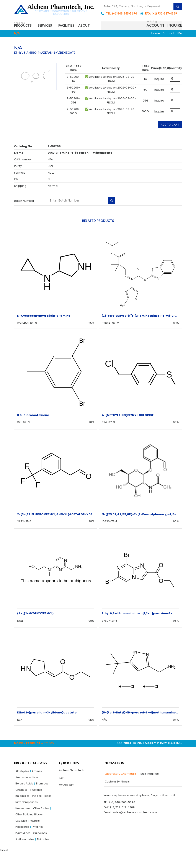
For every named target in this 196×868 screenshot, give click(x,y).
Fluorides (38, 801)
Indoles (39, 808)
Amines (39, 781)
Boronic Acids (25, 795)
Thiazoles (45, 855)
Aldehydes (23, 781)
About (23, 35)
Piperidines (23, 841)
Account (156, 30)
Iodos (19, 815)
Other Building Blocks (30, 828)
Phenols (37, 835)
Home (156, 43)
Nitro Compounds (39, 815)
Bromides (44, 795)
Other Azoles (44, 821)
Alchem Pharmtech (73, 780)
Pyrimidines (24, 848)
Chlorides (22, 801)
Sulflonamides (25, 855)
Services (50, 26)
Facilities (74, 26)
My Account (67, 796)
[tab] (120, 784)
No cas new (24, 821)
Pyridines (40, 841)
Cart (62, 788)
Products (25, 26)
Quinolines (42, 848)
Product (168, 43)
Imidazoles (23, 808)
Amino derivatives (28, 788)
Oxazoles (22, 835)
